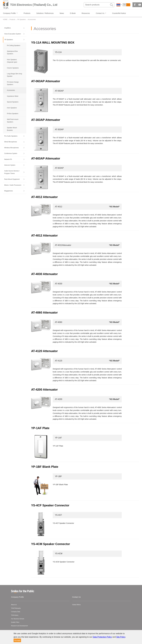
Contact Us (76, 597)
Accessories (11, 90)
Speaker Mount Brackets (12, 129)
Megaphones (8, 191)
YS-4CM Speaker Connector (51, 544)
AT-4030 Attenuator (44, 274)
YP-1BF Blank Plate (45, 467)
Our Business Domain (18, 619)
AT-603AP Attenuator (46, 158)
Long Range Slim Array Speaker (14, 75)
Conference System (11, 153)
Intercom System (10, 165)
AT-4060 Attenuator (44, 312)
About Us (14, 605)
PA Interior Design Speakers (13, 83)
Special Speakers (13, 102)
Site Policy (121, 637)
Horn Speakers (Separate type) (12, 61)
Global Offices (76, 605)
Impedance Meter (13, 96)
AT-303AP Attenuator (46, 120)
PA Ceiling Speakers (14, 46)
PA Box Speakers (13, 114)
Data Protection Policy (102, 637)
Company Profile (17, 597)
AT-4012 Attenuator (44, 197)
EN (128, 5)
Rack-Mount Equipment (12, 179)
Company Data (16, 612)
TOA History (15, 615)
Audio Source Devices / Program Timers (12, 172)
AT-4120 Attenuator (44, 351)
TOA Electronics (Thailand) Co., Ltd (34, 5)
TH (124, 5)
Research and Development (19, 626)
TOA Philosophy (16, 608)
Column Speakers (13, 68)
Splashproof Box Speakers (12, 53)
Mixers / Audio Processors (13, 185)
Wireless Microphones (11, 148)
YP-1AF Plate (40, 428)
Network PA (8, 159)
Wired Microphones (11, 142)
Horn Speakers (12, 108)
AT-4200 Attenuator (44, 390)
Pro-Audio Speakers (11, 136)
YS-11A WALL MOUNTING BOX (53, 43)
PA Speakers (9, 40)
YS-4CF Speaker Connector (50, 505)
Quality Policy (15, 622)
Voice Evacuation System (13, 34)
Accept (17, 640)
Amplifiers (8, 28)
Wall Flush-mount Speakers (13, 121)
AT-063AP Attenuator (46, 81)
